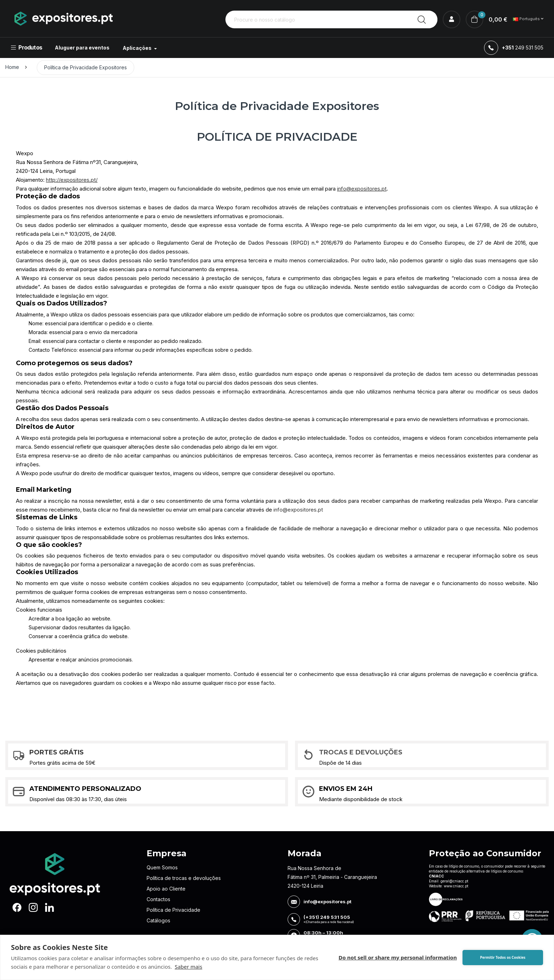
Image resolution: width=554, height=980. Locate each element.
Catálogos (158, 920)
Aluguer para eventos (82, 48)
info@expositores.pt (362, 189)
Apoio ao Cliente (166, 889)
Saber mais (188, 967)
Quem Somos (162, 867)
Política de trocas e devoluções (184, 878)
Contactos (158, 899)
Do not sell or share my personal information (398, 957)
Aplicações (138, 48)
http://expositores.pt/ (72, 180)
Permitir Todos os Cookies (503, 957)
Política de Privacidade (173, 910)
